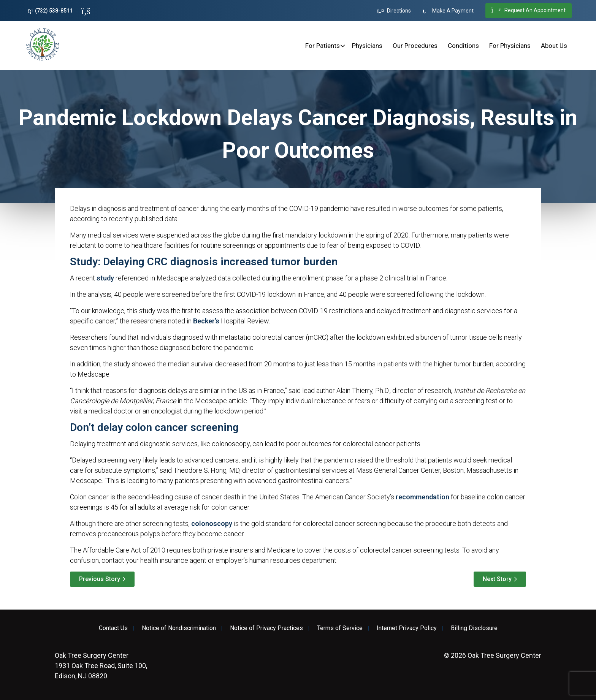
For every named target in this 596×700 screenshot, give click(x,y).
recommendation (422, 497)
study (105, 278)
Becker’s (206, 321)
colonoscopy (212, 523)
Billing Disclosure (474, 628)
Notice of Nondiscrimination (179, 628)
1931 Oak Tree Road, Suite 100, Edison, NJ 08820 (101, 666)
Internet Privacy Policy (407, 628)
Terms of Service (340, 628)
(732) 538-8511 (50, 11)
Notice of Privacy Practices (266, 628)
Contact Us (113, 628)
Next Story (497, 579)
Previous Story (100, 579)
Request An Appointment (529, 11)
